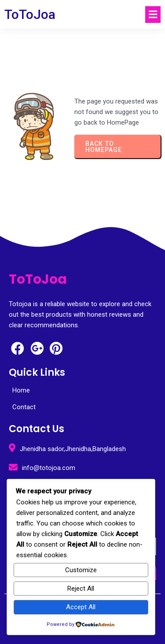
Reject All (81, 588)
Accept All (81, 607)
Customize (81, 570)
